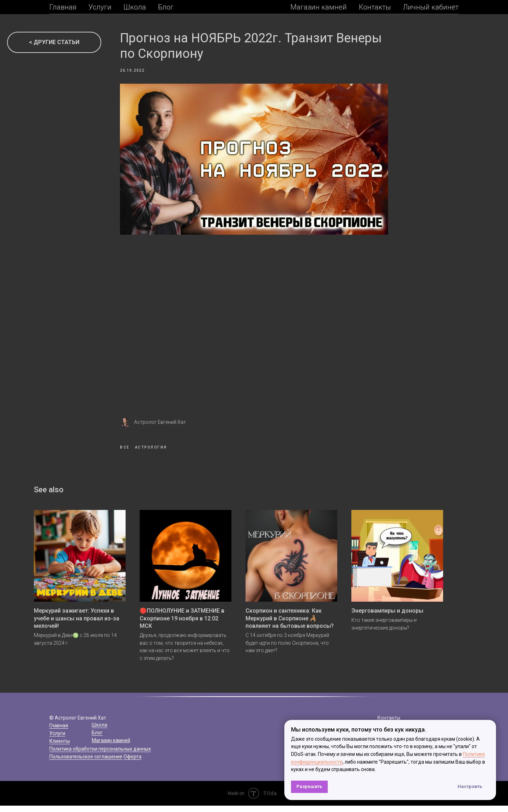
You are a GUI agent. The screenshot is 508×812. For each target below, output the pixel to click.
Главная (63, 7)
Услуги (100, 7)
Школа (135, 7)
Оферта (132, 763)
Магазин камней (319, 7)
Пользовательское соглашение (86, 763)
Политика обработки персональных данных (100, 755)
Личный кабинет (431, 7)
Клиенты (60, 747)
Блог (166, 7)
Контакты (375, 7)
